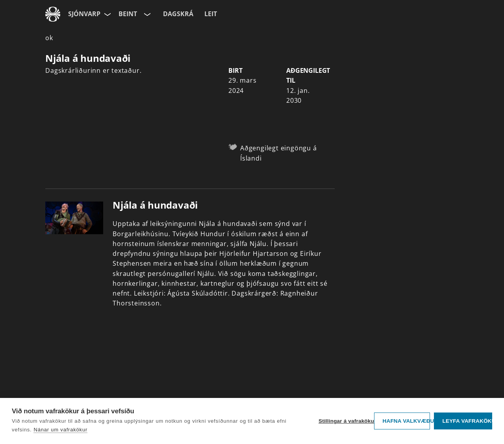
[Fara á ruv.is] (53, 14)
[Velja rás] (146, 14)
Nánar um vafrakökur (60, 430)
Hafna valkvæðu (406, 421)
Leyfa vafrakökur (467, 421)
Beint (128, 14)
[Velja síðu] (107, 14)
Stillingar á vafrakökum (344, 421)
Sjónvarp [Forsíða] (84, 14)
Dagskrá (178, 14)
